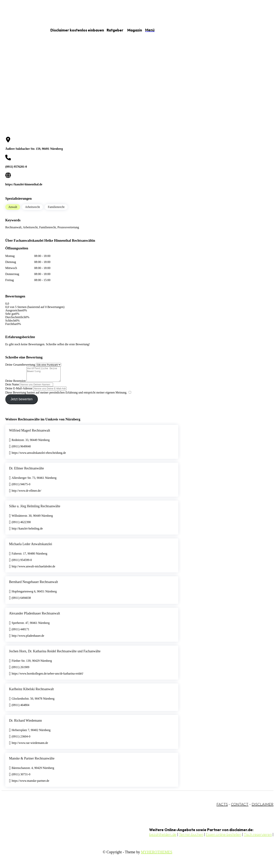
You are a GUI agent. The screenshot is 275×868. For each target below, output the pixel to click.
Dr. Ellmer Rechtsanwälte (26, 471)
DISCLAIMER (263, 807)
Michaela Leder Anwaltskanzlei (31, 547)
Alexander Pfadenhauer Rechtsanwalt (35, 616)
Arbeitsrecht (32, 207)
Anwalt (13, 207)
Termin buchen (191, 837)
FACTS (222, 807)
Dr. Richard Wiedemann (25, 723)
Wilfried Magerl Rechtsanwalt (30, 433)
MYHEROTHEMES (157, 855)
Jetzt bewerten (22, 402)
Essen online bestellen (224, 837)
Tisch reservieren (258, 837)
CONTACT (240, 807)
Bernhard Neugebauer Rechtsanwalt (33, 585)
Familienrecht (56, 207)
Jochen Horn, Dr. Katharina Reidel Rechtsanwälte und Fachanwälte (55, 654)
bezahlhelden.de (163, 837)
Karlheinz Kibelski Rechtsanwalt (31, 692)
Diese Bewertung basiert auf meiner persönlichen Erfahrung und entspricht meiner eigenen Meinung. (66, 395)
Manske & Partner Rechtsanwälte (32, 761)
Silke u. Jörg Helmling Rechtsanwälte (35, 509)
